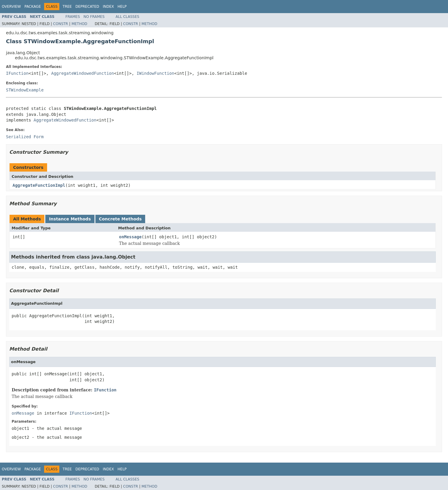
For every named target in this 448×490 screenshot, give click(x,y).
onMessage (130, 237)
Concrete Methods (120, 219)
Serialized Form (25, 137)
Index (108, 7)
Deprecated (87, 7)
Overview (11, 7)
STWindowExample (25, 90)
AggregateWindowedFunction (83, 73)
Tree (67, 7)
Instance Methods (70, 219)
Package (33, 7)
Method (79, 24)
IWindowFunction (155, 73)
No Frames (94, 17)
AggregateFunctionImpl (39, 185)
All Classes (127, 17)
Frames (73, 17)
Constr (61, 24)
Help (122, 7)
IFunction (17, 73)
